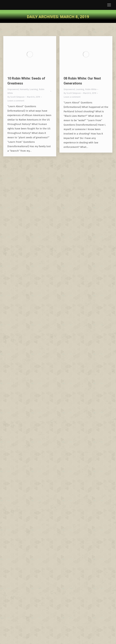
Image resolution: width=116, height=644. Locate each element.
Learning (34, 89)
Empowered (13, 89)
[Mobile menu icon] (109, 5)
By (16, 97)
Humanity (24, 89)
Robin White (91, 89)
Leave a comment (16, 101)
